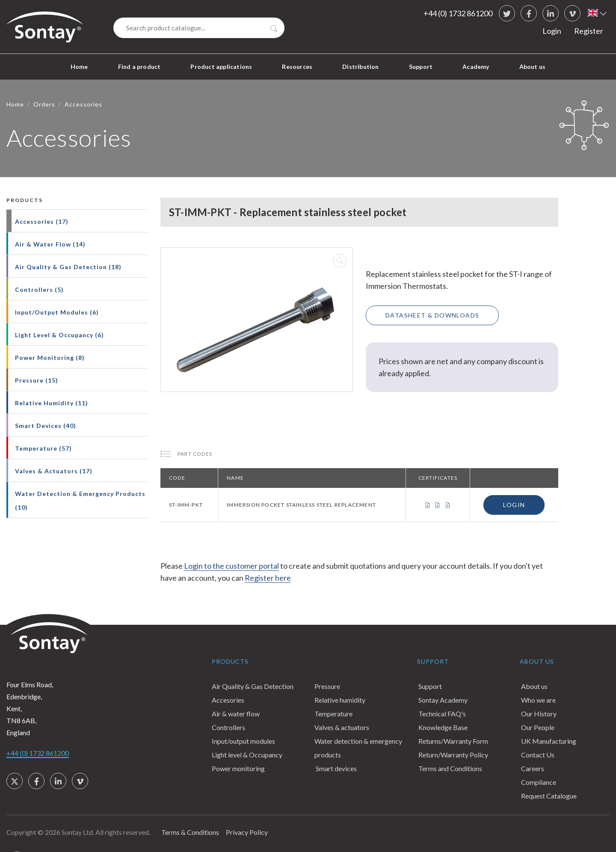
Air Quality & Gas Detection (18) (68, 267)
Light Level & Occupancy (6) (59, 335)
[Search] (199, 28)
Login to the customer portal (231, 566)
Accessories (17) (42, 221)
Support (421, 67)
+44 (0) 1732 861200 (458, 13)
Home (79, 67)
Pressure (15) (37, 380)
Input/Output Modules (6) (57, 312)
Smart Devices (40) (46, 426)
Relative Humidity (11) (52, 403)
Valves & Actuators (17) (54, 471)
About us (533, 67)
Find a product (139, 67)
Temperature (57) (43, 448)
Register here (268, 578)
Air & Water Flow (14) (50, 244)
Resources (297, 67)
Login (552, 31)
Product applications (221, 67)
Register (589, 31)
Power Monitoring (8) (50, 358)
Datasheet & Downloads (432, 315)
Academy (476, 67)
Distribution (360, 67)
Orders (44, 104)
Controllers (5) (39, 289)
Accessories (83, 104)
